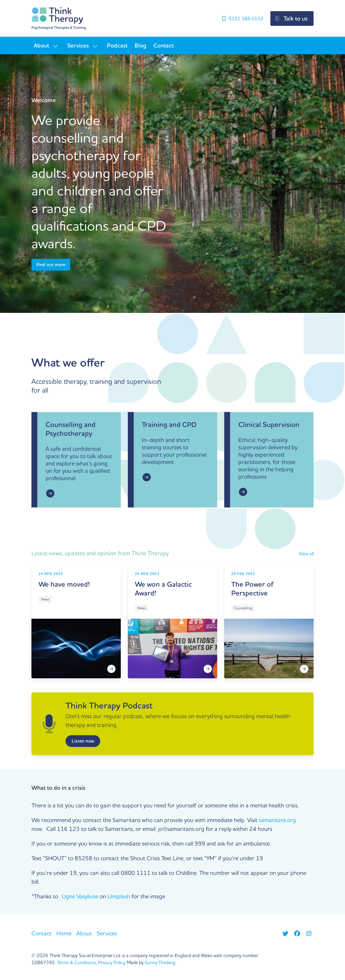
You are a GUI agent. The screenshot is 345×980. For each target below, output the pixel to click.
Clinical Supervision (269, 425)
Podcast (117, 46)
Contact (164, 46)
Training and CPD (169, 425)
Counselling (243, 608)
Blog (140, 46)
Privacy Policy (111, 962)
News (45, 599)
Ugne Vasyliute (80, 896)
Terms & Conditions (76, 962)
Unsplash (119, 896)
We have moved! (64, 585)
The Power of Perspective (252, 589)
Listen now (83, 741)
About (41, 46)
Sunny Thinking (160, 962)
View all (306, 554)
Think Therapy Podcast (109, 706)
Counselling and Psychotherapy (71, 429)
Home (64, 933)
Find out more (51, 265)
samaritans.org (277, 820)
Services (78, 46)
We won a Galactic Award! (163, 589)
